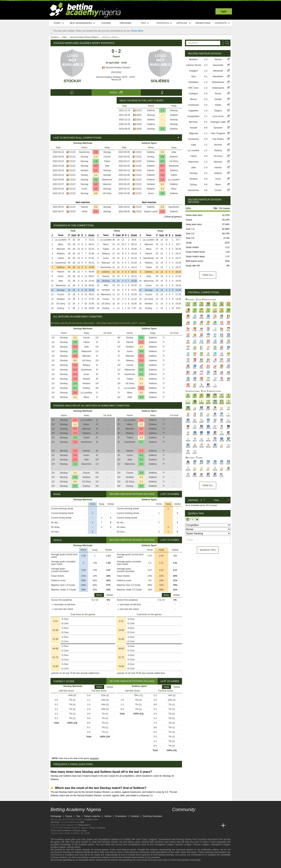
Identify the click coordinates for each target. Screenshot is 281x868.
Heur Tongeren (218, 133)
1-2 (162, 110)
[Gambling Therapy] (87, 865)
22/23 (73, 212)
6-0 (162, 161)
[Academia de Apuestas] (203, 826)
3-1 (141, 356)
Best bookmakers (83, 23)
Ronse (218, 94)
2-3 (75, 365)
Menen (193, 99)
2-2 (162, 152)
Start (59, 23)
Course (106, 23)
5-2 (96, 212)
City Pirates (218, 139)
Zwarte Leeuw (151, 212)
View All (208, 485)
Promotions (203, 23)
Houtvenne (193, 139)
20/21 (139, 115)
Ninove (218, 59)
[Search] (226, 43)
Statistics (164, 23)
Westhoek (218, 71)
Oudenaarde (218, 88)
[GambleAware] (60, 865)
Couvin (107, 157)
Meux (174, 189)
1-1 (96, 157)
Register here (91, 820)
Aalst (193, 145)
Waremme (107, 180)
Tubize (107, 161)
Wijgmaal (193, 133)
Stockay (73, 81)
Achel (84, 212)
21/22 (139, 110)
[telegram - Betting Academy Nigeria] (175, 818)
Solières (160, 81)
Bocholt (218, 145)
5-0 (206, 94)
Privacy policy (80, 831)
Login (224, 11)
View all (208, 275)
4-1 (206, 77)
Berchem (193, 122)
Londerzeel (193, 105)
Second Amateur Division (116, 68)
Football (126, 839)
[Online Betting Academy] (196, 826)
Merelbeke (218, 77)
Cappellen (193, 111)
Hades (218, 105)
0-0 (96, 193)
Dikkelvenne (218, 82)
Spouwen (218, 128)
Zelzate (218, 99)
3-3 (96, 207)
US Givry (107, 193)
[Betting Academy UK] (216, 826)
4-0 (206, 156)
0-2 (206, 105)
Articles (184, 23)
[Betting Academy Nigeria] (175, 826)
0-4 (75, 370)
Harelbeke (193, 82)
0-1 (162, 166)
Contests (223, 23)
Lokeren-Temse (193, 65)
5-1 (75, 388)
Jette (107, 166)
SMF (82, 822)
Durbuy (84, 175)
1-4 (141, 365)
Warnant (107, 184)
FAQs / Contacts (97, 828)
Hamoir (84, 207)
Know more (137, 31)
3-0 (96, 152)
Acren (84, 189)
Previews (126, 23)
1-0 (96, 161)
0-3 (96, 166)
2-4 (75, 393)
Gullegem (193, 94)
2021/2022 (116, 72)
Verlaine (84, 170)
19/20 (139, 124)
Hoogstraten (193, 116)
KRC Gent (193, 88)
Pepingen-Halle (218, 122)
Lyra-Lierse (218, 116)
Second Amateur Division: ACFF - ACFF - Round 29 (116, 78)
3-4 (162, 175)
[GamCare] (82, 865)
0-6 (162, 157)
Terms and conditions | (62, 831)
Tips (145, 23)
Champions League (220, 845)
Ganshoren (84, 152)
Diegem (218, 111)
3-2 (96, 180)
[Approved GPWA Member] (74, 865)
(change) (213, 505)
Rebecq (61, 254)
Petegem (193, 71)
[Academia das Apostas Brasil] (189, 826)
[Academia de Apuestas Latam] (210, 826)
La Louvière (174, 180)
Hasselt (193, 128)
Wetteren (193, 59)
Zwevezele (218, 65)
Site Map (55, 822)
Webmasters (84, 825)
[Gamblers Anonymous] (91, 865)
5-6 (141, 370)
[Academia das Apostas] (182, 826)
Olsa (193, 77)
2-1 (162, 129)
